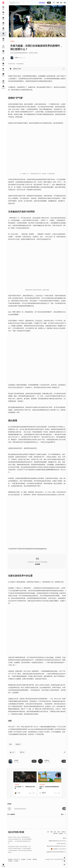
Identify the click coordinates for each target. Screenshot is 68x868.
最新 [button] (66, 814)
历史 (61, 3)
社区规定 (10, 861)
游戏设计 (18, 744)
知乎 (48, 832)
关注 (34, 761)
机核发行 (61, 834)
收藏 (58, 3)
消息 (65, 3)
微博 (52, 832)
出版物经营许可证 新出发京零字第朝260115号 (56, 852)
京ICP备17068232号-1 (62, 844)
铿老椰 (16, 760)
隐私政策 (35, 859)
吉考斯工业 (64, 832)
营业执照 (65, 838)
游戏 (10, 744)
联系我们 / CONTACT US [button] (14, 859)
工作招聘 (16, 861)
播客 (59, 832)
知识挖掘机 (42, 784)
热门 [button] (62, 814)
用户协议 (29, 859)
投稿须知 (23, 859)
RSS (66, 834)
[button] (11, 69)
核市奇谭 (55, 834)
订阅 (64, 761)
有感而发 (12, 41)
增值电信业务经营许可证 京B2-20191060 (58, 841)
